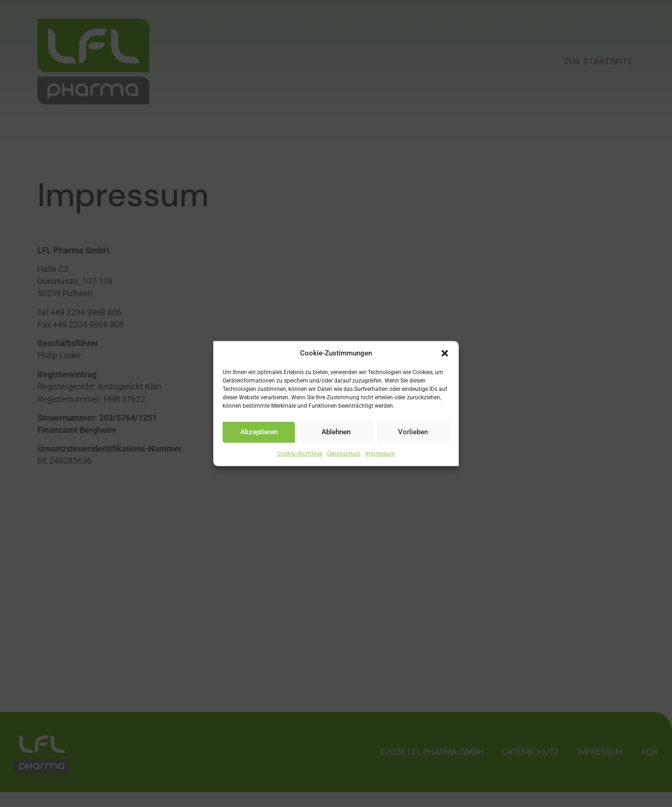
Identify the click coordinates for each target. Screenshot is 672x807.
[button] (445, 354)
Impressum (380, 453)
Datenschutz (344, 453)
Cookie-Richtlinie (300, 453)
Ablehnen (336, 432)
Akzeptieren (259, 432)
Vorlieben (413, 432)
